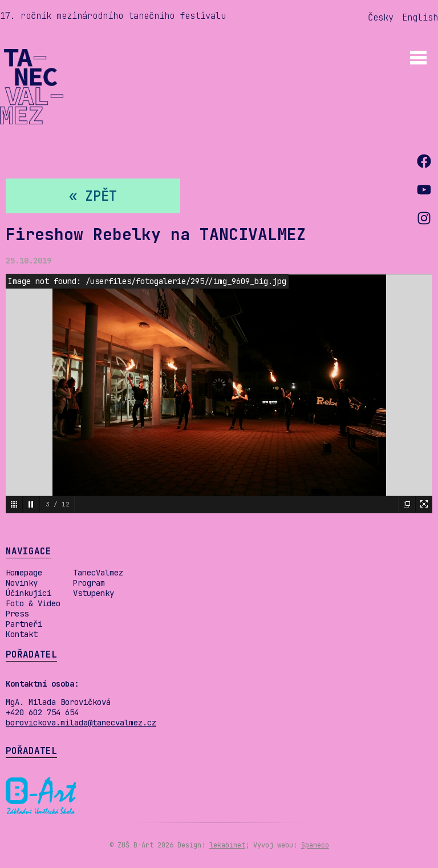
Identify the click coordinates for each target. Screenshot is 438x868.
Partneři (24, 624)
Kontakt (22, 634)
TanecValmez (98, 573)
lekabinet (227, 845)
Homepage (24, 573)
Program (89, 583)
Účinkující (29, 593)
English (420, 17)
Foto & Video (33, 603)
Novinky (22, 583)
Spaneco (315, 845)
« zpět (93, 196)
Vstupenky (94, 593)
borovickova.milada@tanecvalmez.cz (81, 723)
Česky (381, 17)
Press (17, 614)
